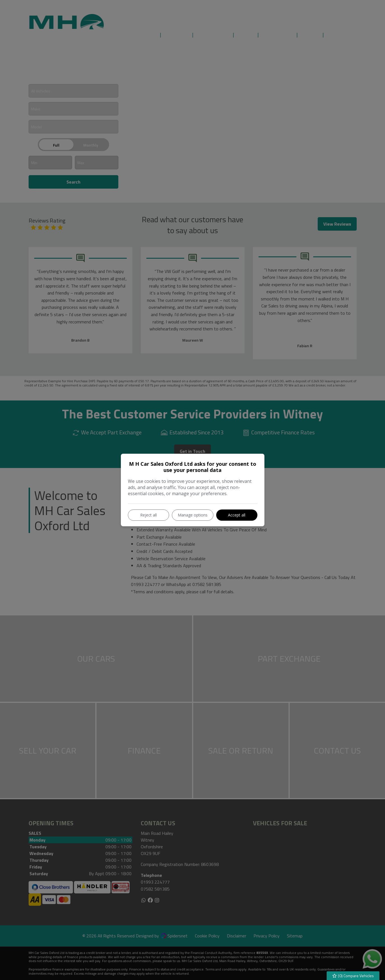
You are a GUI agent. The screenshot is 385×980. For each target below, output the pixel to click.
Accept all (237, 515)
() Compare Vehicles (353, 976)
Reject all (148, 515)
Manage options (193, 515)
